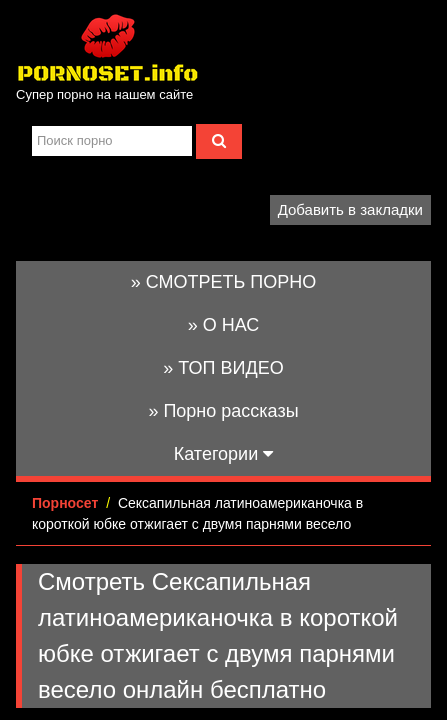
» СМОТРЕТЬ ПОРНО (224, 282)
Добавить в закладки (350, 209)
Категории (223, 454)
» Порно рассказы (223, 411)
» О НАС (224, 325)
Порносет (65, 503)
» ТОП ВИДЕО (223, 368)
